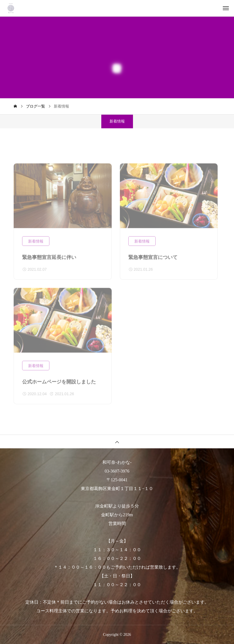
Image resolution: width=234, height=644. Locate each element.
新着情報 (36, 244)
